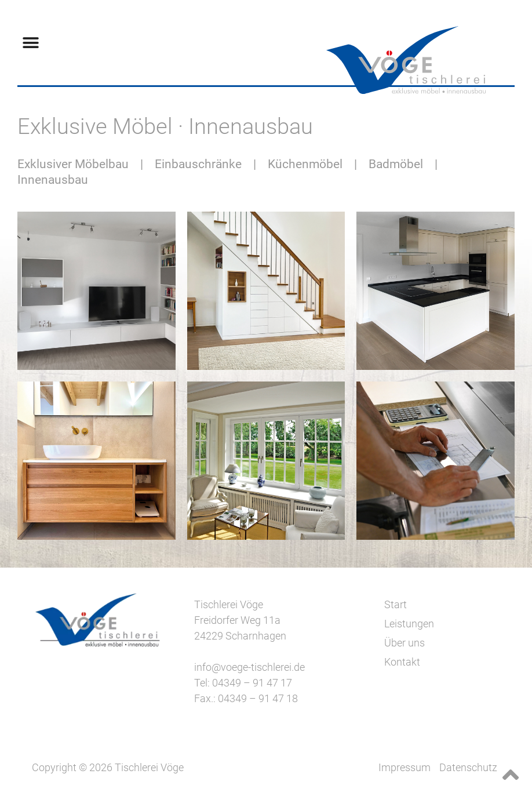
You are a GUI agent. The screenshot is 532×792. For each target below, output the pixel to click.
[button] (30, 43)
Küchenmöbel (307, 164)
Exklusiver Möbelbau (73, 164)
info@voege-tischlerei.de (249, 667)
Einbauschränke (198, 164)
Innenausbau (53, 180)
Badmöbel (397, 164)
